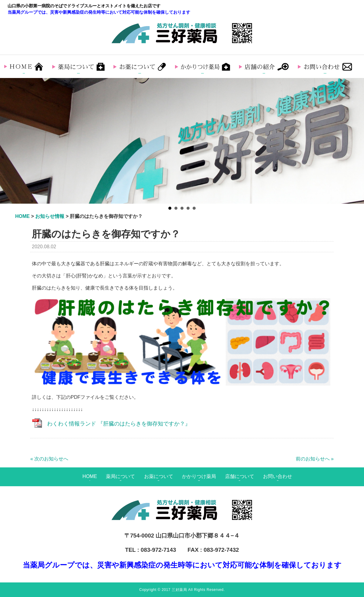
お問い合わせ (278, 476)
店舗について (240, 476)
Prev (8, 141)
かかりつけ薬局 (199, 476)
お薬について (159, 476)
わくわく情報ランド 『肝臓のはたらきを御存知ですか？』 (119, 424)
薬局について (120, 476)
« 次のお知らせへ (49, 459)
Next (356, 141)
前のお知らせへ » (315, 459)
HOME (90, 476)
